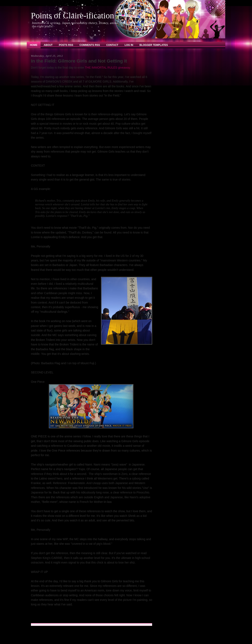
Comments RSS (90, 45)
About (48, 45)
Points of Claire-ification (73, 16)
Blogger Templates (154, 45)
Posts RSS (66, 45)
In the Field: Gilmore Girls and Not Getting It (79, 61)
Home (34, 45)
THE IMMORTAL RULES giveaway (107, 68)
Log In (129, 45)
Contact (112, 45)
